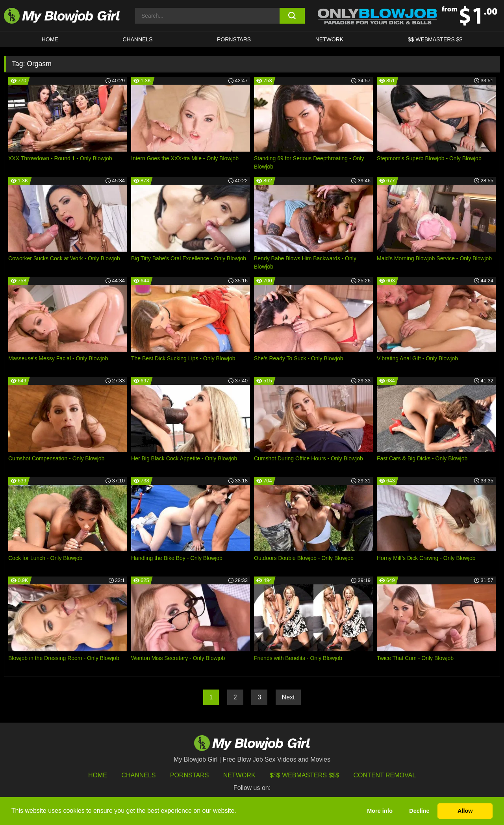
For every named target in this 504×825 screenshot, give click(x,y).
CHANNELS (137, 39)
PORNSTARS (234, 39)
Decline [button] (419, 811)
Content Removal (385, 775)
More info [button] (380, 811)
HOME (50, 39)
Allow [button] (465, 811)
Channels (138, 775)
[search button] (292, 16)
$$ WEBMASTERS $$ (435, 39)
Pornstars (189, 775)
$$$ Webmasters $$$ (304, 775)
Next (288, 697)
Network (330, 39)
